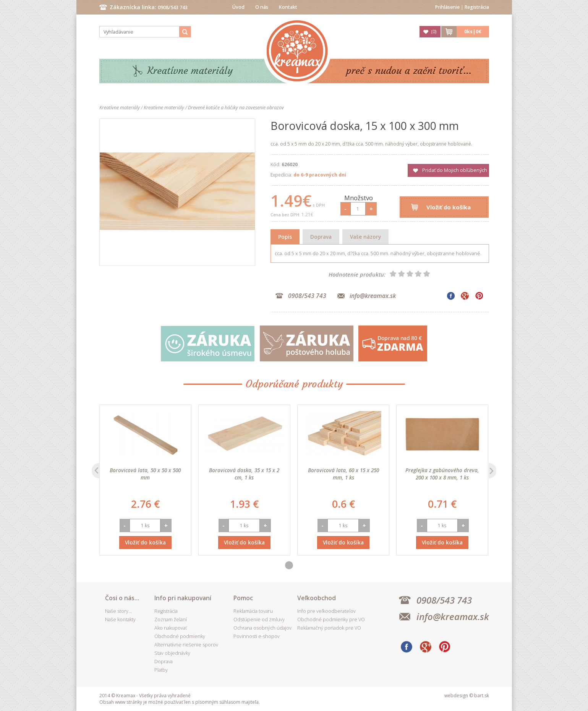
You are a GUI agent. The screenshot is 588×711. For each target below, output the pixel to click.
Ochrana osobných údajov (262, 628)
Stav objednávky (172, 653)
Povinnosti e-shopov (257, 636)
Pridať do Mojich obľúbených (455, 170)
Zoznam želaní (171, 619)
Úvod (238, 7)
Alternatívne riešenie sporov (186, 645)
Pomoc (243, 598)
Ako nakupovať (171, 628)
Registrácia (477, 7)
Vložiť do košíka (449, 207)
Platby (161, 670)
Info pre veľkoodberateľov (326, 611)
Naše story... (118, 611)
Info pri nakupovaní (183, 598)
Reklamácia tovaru (253, 611)
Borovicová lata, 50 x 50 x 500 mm (145, 474)
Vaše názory (365, 237)
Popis (285, 237)
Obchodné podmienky (180, 636)
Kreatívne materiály (190, 71)
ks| (473, 32)
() (434, 32)
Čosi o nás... (122, 598)
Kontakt (288, 7)
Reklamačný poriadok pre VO (329, 628)
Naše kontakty (120, 619)
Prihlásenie (447, 7)
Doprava (321, 237)
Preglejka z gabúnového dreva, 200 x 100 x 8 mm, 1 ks (442, 474)
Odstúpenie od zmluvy (259, 619)
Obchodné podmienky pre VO (331, 619)
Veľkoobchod (317, 598)
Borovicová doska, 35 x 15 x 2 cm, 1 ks (244, 474)
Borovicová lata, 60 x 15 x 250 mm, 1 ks (343, 474)
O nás (262, 7)
